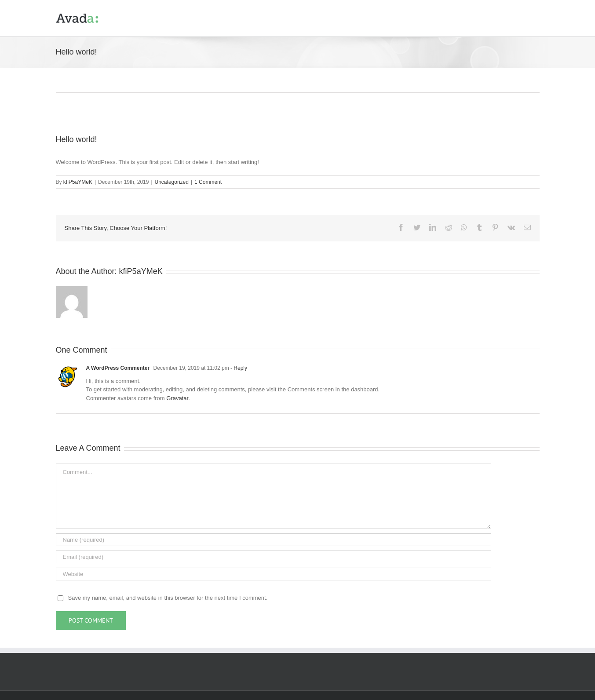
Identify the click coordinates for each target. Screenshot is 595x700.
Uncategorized (172, 182)
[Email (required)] (274, 557)
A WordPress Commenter (118, 368)
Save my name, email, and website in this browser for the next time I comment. (168, 598)
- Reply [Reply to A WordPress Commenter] (238, 368)
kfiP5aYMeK (78, 182)
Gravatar (177, 399)
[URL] (274, 574)
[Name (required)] (274, 540)
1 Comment (208, 182)
